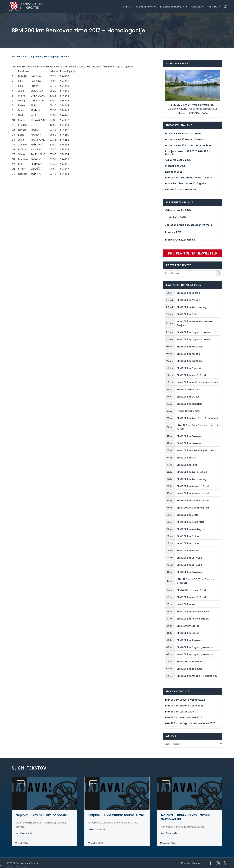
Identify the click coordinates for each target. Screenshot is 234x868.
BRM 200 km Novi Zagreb (191, 529)
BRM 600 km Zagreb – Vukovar (195, 332)
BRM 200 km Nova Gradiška (193, 612)
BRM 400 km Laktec (188, 626)
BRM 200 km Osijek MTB (190, 522)
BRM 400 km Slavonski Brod (193, 508)
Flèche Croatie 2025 (189, 411)
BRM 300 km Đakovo (189, 443)
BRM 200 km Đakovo (189, 436)
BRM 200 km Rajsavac (190, 669)
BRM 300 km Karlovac (189, 565)
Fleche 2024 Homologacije (181, 190)
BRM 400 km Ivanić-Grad (191, 590)
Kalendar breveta (172, 7)
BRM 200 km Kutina (188, 536)
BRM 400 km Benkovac (190, 662)
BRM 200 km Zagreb (188, 293)
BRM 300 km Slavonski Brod (193, 486)
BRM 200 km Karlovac (189, 558)
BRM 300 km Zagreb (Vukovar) (195, 654)
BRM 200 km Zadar (188, 314)
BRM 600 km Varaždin (189, 347)
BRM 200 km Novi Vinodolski (193, 619)
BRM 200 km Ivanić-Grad (191, 375)
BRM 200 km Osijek (188, 515)
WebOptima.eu (21, 867)
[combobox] (193, 273)
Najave (21, 783)
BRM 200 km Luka (187, 465)
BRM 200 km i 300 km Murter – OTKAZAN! (188, 178)
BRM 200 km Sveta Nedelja (192, 307)
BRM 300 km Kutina (188, 543)
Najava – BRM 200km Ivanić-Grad (185, 140)
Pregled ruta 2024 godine (180, 240)
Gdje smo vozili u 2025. (178, 160)
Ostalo (213, 7)
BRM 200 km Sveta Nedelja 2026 (184, 718)
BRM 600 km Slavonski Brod (193, 501)
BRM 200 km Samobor (190, 404)
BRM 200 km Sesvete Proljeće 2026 (185, 700)
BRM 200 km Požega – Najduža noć (197, 676)
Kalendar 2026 (174, 172)
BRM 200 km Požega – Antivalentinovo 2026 (190, 723)
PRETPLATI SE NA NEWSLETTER (193, 253)
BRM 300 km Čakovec (189, 572)
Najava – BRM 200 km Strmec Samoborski (189, 146)
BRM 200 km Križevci (188, 397)
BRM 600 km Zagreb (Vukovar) (195, 647)
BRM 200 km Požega (188, 300)
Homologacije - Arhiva (56, 56)
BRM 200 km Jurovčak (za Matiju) (196, 450)
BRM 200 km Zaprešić (189, 368)
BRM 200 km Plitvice (188, 551)
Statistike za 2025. (176, 166)
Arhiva (38, 56)
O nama (127, 7)
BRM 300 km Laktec (188, 633)
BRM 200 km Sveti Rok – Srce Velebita (198, 418)
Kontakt (186, 863)
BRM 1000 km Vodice (189, 390)
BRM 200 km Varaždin (189, 361)
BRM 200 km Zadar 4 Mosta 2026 (184, 706)
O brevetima (145, 7)
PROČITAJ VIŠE (24, 834)
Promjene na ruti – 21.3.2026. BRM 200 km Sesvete (189, 153)
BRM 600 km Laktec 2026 (180, 712)
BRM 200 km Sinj (186, 604)
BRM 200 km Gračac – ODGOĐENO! (197, 382)
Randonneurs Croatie (27, 863)
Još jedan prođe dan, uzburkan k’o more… (189, 225)
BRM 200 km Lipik (187, 458)
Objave (196, 7)
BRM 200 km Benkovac (190, 640)
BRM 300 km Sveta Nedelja (192, 472)
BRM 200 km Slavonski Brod (193, 493)
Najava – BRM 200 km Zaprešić (183, 134)
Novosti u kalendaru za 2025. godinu (186, 184)
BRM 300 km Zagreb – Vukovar (195, 339)
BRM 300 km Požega (188, 354)
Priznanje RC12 (173, 232)
